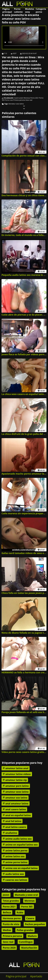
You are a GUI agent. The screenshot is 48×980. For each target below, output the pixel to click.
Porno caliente (18, 10)
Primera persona (19, 100)
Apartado (36, 976)
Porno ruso (9, 100)
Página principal (7, 10)
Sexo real (29, 100)
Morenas (27, 98)
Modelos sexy (30, 10)
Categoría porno (41, 10)
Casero (17, 98)
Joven (21, 98)
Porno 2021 (35, 98)
